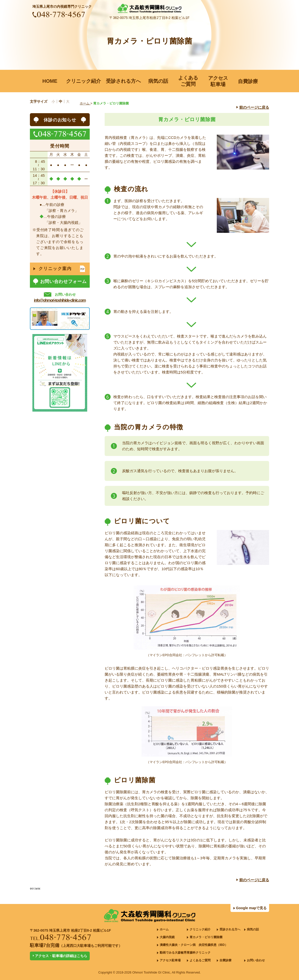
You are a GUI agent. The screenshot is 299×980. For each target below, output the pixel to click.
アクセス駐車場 (170, 960)
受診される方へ (230, 929)
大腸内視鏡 (167, 937)
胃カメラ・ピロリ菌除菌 (206, 937)
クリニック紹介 (200, 929)
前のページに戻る (254, 107)
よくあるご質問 (200, 960)
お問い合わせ (256, 960)
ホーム (164, 929)
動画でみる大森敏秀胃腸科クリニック (185, 953)
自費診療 (225, 960)
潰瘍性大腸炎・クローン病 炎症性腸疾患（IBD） (194, 945)
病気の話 (253, 929)
